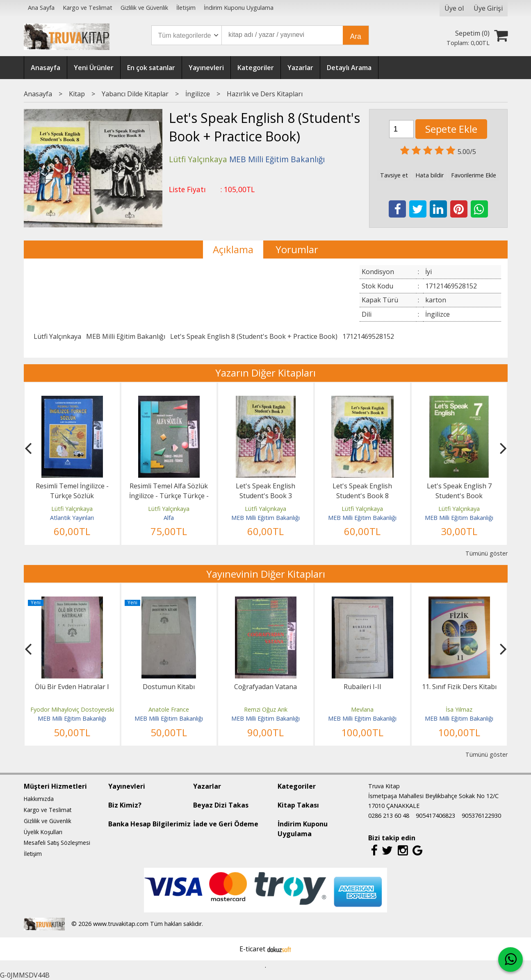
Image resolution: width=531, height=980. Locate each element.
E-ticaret (252, 949)
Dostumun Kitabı (169, 687)
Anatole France (169, 709)
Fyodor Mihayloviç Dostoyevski (72, 709)
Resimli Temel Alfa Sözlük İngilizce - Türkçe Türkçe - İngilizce (169, 496)
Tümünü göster (487, 553)
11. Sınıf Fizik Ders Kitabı (459, 687)
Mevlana (362, 709)
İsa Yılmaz (459, 709)
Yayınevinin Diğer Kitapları (266, 574)
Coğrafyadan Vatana (265, 687)
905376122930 (481, 816)
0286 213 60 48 (389, 816)
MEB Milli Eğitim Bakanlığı (126, 336)
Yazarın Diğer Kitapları (265, 373)
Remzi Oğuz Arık (266, 709)
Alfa (169, 518)
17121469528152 (368, 336)
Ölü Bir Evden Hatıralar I (72, 687)
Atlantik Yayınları (72, 518)
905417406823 (435, 816)
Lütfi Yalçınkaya (57, 336)
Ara (356, 36)
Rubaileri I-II (362, 687)
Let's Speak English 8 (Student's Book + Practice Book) (254, 336)
